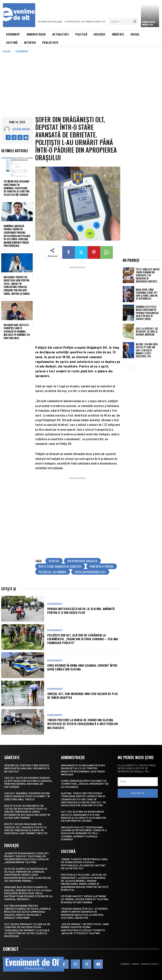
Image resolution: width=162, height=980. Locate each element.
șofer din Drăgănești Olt (90, 572)
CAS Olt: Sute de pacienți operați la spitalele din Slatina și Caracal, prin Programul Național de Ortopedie (28, 782)
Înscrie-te (138, 793)
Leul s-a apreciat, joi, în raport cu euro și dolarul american (147, 332)
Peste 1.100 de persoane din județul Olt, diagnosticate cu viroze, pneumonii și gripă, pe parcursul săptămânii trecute (26, 829)
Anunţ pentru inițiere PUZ (148, 23)
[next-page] (132, 366)
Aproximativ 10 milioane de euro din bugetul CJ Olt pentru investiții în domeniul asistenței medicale (83, 770)
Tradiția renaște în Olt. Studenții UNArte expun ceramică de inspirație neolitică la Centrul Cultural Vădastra (84, 913)
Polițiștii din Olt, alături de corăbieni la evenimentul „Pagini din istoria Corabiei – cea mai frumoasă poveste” (83, 639)
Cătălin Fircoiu (21, 129)
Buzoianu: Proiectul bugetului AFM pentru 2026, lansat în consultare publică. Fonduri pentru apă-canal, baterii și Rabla (17, 285)
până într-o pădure (102, 566)
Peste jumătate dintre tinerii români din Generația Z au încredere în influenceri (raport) (148, 275)
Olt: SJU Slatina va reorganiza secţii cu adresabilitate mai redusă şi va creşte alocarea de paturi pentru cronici (84, 816)
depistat (54, 561)
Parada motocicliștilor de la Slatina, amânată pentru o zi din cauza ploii (81, 611)
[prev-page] (125, 366)
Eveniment (22, 51)
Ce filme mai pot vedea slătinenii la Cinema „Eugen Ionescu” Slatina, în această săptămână (85, 899)
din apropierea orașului (82, 561)
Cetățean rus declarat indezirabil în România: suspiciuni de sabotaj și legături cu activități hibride (17, 188)
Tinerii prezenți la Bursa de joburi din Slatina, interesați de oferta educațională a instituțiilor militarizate (83, 724)
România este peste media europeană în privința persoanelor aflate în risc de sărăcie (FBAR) (147, 313)
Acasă (7, 51)
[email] (138, 782)
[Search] (135, 22)
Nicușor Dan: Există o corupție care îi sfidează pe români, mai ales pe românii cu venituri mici (17, 331)
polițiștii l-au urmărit (53, 572)
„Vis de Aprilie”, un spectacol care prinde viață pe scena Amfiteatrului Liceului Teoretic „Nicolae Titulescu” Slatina (85, 929)
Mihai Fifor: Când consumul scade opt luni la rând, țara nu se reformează (147, 294)
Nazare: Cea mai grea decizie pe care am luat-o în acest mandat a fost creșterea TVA (147, 350)
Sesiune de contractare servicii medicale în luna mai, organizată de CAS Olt (27, 768)
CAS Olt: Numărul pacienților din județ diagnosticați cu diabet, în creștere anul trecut (27, 796)
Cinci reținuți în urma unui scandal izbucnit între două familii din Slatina (82, 667)
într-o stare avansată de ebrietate (60, 566)
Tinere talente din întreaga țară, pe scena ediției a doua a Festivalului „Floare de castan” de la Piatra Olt (84, 864)
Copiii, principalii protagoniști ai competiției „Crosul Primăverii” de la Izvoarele (85, 784)
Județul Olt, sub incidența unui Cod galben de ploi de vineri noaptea (82, 696)
